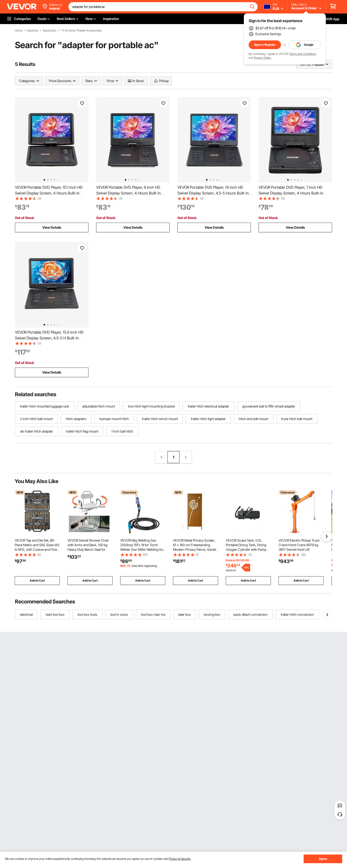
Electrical (33, 31)
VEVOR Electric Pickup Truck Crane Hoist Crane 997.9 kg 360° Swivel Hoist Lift (299, 545)
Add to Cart (37, 580)
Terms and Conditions (303, 54)
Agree (323, 859)
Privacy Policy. (263, 58)
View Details (52, 227)
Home (19, 31)
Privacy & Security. (180, 859)
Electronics (50, 31)
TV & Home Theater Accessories (81, 31)
